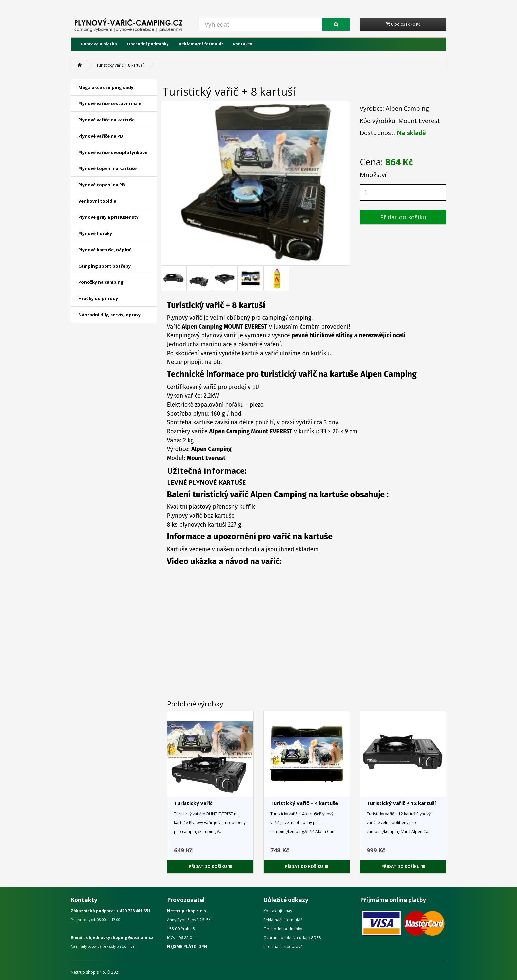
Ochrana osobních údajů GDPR (292, 938)
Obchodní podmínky (148, 44)
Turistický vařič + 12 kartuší (401, 803)
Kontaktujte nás (278, 911)
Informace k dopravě (283, 947)
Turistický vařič (193, 803)
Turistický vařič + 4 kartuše (304, 803)
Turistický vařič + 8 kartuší (120, 65)
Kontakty (243, 44)
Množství (373, 175)
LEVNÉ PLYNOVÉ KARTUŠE (207, 482)
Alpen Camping (407, 108)
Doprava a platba (99, 44)
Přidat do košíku (403, 217)
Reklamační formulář (201, 44)
